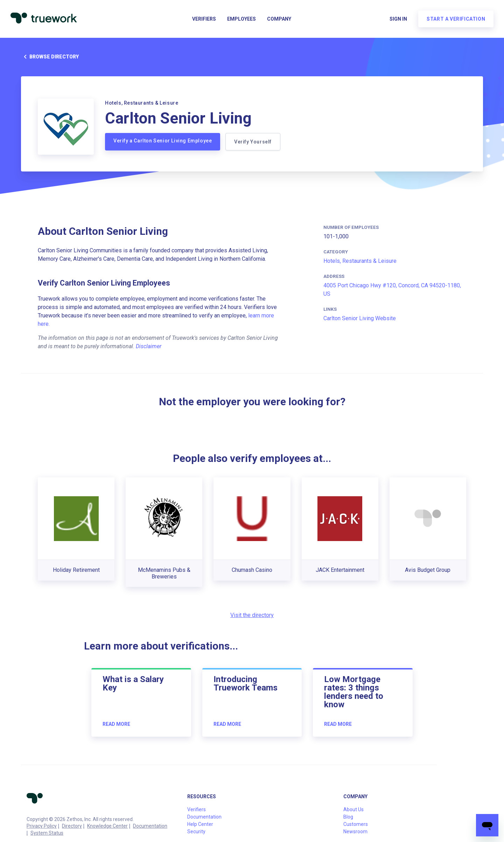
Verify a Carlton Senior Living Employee (163, 141)
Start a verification (455, 20)
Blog (348, 817)
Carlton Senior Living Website (360, 318)
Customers (356, 824)
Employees (241, 20)
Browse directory (50, 57)
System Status (47, 833)
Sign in (398, 20)
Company (279, 20)
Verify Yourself (253, 142)
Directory (72, 826)
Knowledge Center (107, 826)
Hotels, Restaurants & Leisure (360, 261)
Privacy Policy (42, 826)
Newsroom (355, 832)
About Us (353, 809)
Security (196, 832)
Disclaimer (149, 346)
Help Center (200, 824)
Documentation (150, 826)
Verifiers (204, 20)
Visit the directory (252, 615)
